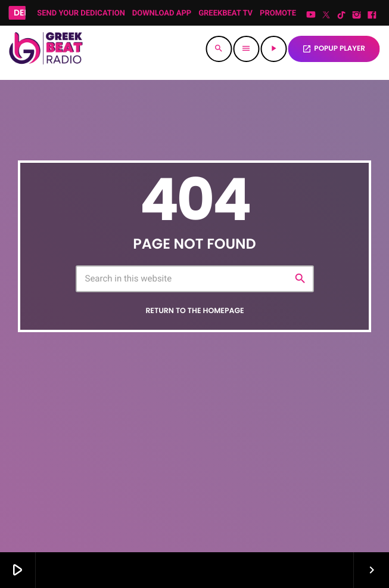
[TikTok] (341, 16)
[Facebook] (372, 16)
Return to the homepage (194, 311)
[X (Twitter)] (326, 16)
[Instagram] (357, 16)
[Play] (273, 49)
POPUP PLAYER (334, 49)
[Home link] (45, 49)
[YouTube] (311, 16)
